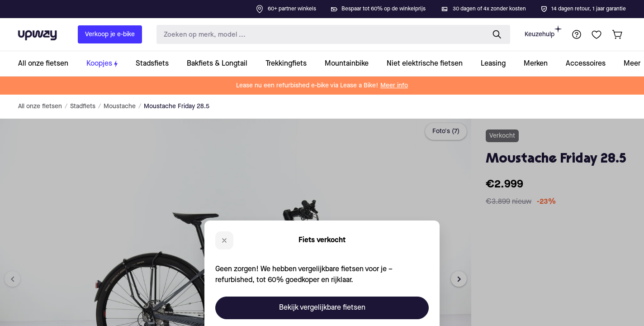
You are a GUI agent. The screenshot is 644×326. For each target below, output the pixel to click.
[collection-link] (48, 64)
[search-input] (319, 35)
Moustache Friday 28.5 (177, 106)
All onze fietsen (40, 106)
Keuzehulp (543, 31)
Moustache (120, 106)
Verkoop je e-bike (110, 34)
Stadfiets (83, 106)
